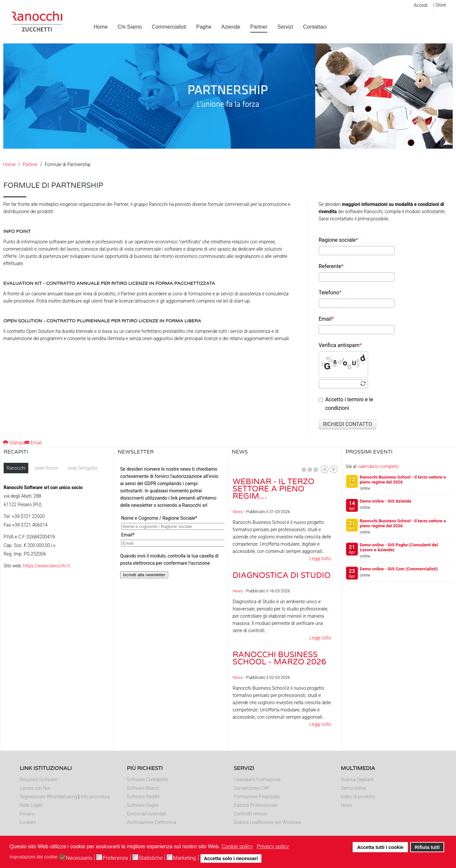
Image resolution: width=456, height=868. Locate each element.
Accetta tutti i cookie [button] (380, 847)
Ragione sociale (338, 240)
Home (101, 27)
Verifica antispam (340, 345)
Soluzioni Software (39, 780)
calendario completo (378, 466)
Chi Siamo (130, 27)
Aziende (231, 27)
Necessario (79, 858)
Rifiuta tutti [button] (427, 847)
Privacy (27, 814)
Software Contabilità (147, 780)
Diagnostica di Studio (282, 575)
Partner (259, 27)
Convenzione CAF (252, 788)
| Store (440, 5)
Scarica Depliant (357, 780)
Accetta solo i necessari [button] (231, 858)
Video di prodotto (358, 797)
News (238, 512)
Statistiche (151, 858)
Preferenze (115, 858)
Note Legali (31, 805)
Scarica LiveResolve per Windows (268, 822)
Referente (331, 266)
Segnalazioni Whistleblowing (48, 797)
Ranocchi (16, 468)
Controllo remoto (251, 814)
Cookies (28, 822)
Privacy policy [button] (273, 846)
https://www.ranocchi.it (46, 566)
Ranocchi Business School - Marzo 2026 (280, 658)
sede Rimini (46, 468)
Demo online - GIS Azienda (386, 501)
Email (326, 319)
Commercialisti (169, 27)
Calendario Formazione (257, 780)
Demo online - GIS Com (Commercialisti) (399, 569)
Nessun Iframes (171, 529)
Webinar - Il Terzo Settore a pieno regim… (274, 489)
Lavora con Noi (35, 788)
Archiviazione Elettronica (151, 822)
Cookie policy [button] (237, 846)
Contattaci (315, 27)
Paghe (204, 27)
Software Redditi (143, 797)
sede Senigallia (82, 468)
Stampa (14, 443)
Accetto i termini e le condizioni (346, 404)
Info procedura (95, 797)
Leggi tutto (320, 558)
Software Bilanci (143, 788)
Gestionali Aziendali (147, 814)
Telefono (330, 293)
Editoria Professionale (256, 805)
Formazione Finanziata (257, 797)
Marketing (184, 858)
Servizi (285, 27)
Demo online (353, 788)
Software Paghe (143, 805)
